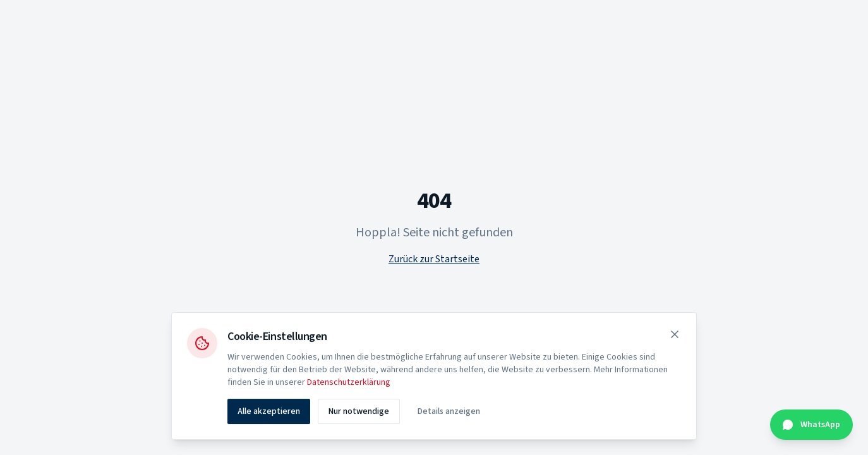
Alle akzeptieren (269, 413)
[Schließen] (675, 336)
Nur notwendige (359, 413)
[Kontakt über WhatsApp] (811, 425)
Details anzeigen (449, 413)
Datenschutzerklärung (349, 384)
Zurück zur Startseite (434, 259)
